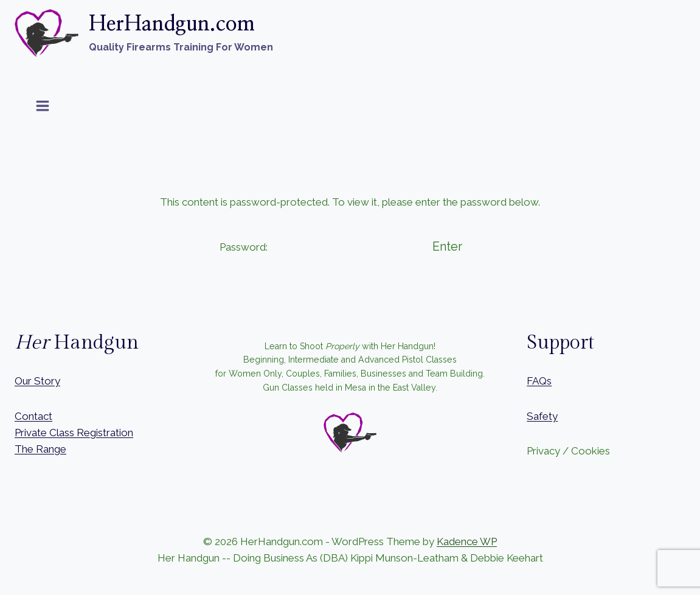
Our (23, 381)
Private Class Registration (74, 433)
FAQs (539, 381)
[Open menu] (43, 106)
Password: (316, 247)
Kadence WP (467, 541)
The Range (40, 449)
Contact (33, 416)
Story (47, 381)
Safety (542, 416)
